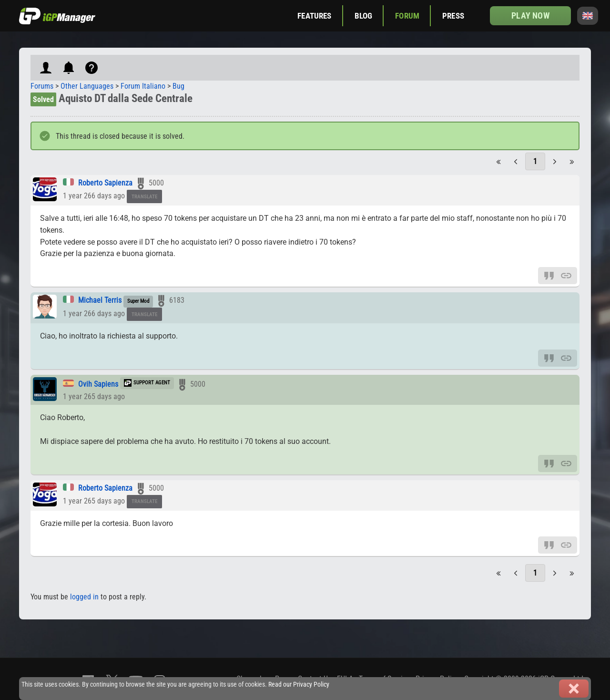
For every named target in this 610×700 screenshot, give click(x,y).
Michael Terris (100, 300)
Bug (178, 86)
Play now (530, 15)
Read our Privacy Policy (299, 685)
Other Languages (87, 86)
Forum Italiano (143, 86)
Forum (407, 16)
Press (453, 16)
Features (314, 16)
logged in (84, 597)
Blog (364, 16)
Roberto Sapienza (105, 183)
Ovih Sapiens (98, 384)
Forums (42, 86)
